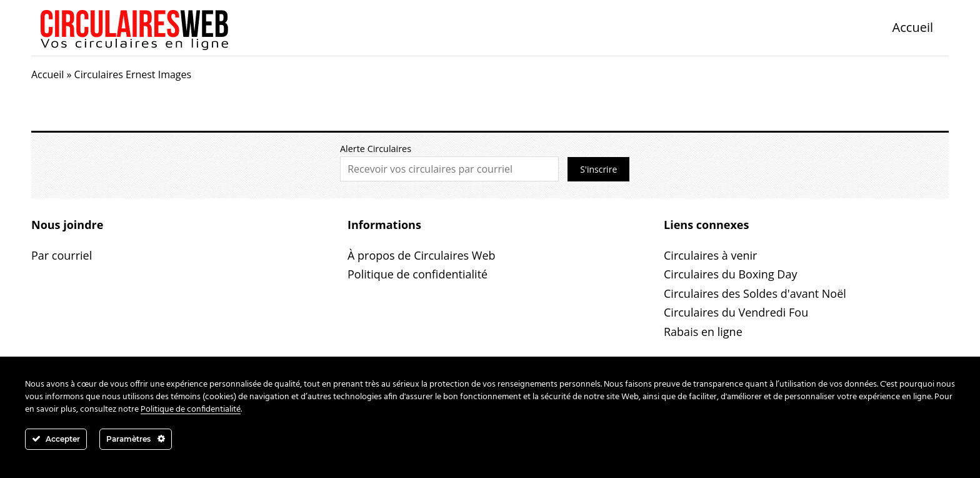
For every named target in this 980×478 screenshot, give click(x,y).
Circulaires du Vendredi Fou (736, 312)
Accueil (913, 27)
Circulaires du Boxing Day (730, 274)
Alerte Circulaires (376, 149)
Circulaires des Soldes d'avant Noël (755, 293)
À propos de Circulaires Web (422, 255)
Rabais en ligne (703, 332)
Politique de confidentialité (417, 274)
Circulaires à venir (710, 255)
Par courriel (62, 255)
